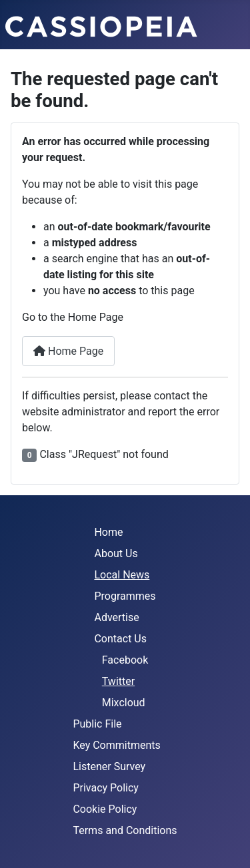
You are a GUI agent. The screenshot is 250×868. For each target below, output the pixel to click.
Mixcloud (124, 703)
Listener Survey (109, 766)
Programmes (125, 596)
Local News (122, 575)
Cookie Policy (105, 809)
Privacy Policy (106, 788)
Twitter (118, 681)
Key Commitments (116, 745)
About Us (116, 553)
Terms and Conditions (125, 830)
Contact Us (120, 639)
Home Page (68, 351)
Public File (97, 724)
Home (108, 532)
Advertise (116, 617)
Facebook (125, 660)
